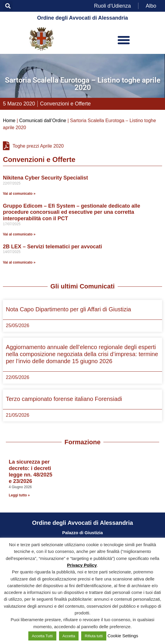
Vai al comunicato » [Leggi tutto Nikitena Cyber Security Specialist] (19, 194)
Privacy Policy (82, 565)
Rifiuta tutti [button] (94, 636)
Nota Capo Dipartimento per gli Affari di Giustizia (68, 309)
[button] (8, 6)
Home (9, 121)
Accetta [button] (69, 636)
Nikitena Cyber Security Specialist (45, 178)
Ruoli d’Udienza (112, 6)
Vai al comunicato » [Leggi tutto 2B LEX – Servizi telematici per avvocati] (19, 262)
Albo (151, 6)
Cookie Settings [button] (123, 636)
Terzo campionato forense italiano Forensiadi (64, 399)
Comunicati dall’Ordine (43, 121)
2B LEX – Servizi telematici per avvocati (52, 247)
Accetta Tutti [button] (42, 636)
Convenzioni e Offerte (65, 104)
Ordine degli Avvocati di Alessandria (82, 18)
